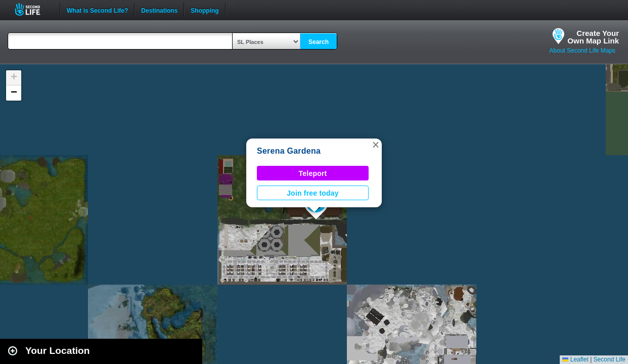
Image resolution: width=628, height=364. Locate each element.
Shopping (205, 10)
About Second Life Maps (582, 51)
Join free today (313, 193)
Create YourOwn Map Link (593, 37)
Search (319, 42)
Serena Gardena (289, 151)
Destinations (159, 10)
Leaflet (575, 359)
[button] (376, 145)
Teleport (313, 173)
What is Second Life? (97, 10)
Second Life (33, 9)
